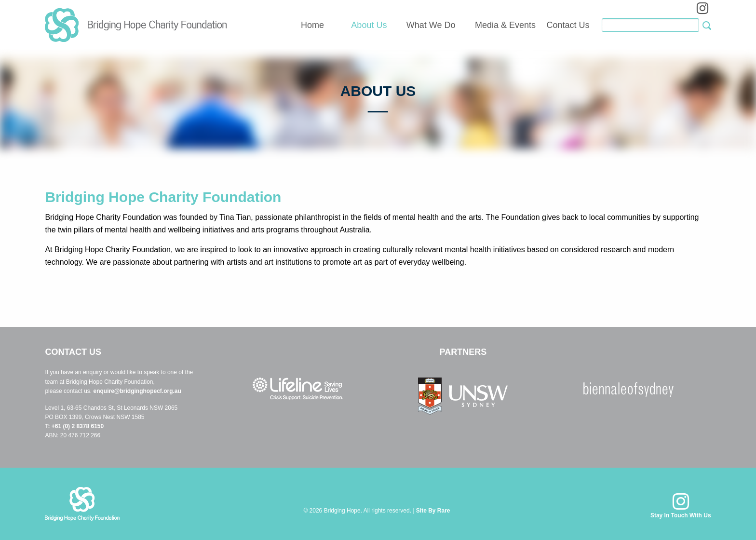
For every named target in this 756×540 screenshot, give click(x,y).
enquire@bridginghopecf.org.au (137, 391)
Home (312, 25)
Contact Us (568, 25)
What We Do (431, 25)
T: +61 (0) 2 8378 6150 (74, 426)
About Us (369, 25)
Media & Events (505, 25)
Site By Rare (433, 511)
